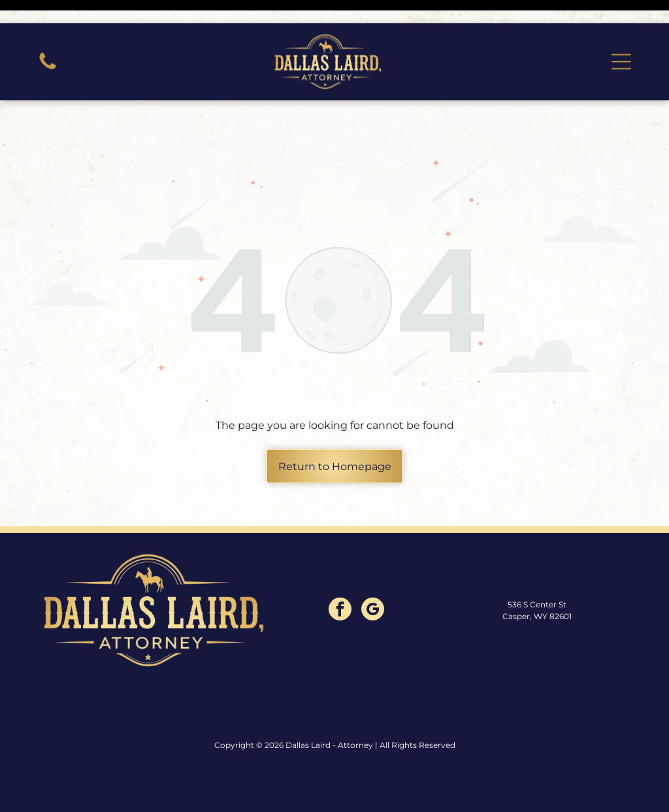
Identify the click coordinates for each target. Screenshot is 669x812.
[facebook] (340, 578)
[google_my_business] (373, 578)
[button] (621, 39)
